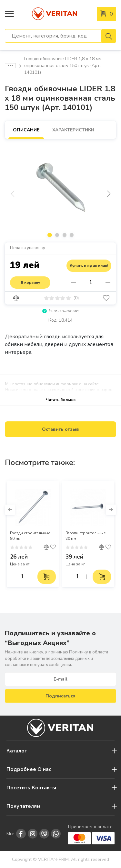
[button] (109, 194)
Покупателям (23, 806)
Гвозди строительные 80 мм (30, 536)
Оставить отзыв (60, 429)
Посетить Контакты (31, 788)
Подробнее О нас (29, 769)
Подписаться (60, 696)
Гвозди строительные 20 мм (86, 536)
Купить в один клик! (89, 266)
